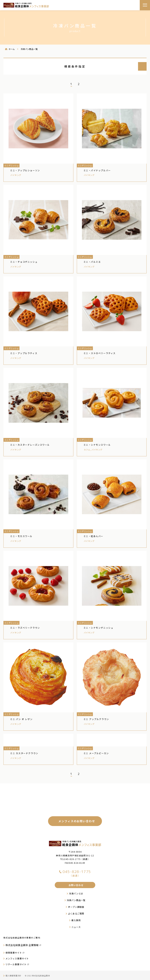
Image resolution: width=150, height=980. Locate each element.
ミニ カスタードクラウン (24, 753)
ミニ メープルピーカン (96, 753)
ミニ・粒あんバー (93, 536)
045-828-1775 (72, 859)
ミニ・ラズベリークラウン (25, 628)
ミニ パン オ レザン (21, 719)
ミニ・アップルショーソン (25, 170)
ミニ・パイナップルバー (97, 170)
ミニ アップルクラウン (96, 719)
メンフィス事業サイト (17, 958)
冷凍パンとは (76, 893)
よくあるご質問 (76, 914)
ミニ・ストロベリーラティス (100, 353)
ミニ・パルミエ (92, 262)
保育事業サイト (14, 953)
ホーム (12, 49)
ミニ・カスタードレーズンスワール (30, 445)
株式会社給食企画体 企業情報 (22, 945)
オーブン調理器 (76, 907)
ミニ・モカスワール (21, 536)
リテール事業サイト (16, 964)
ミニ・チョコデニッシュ (24, 262)
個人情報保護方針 (13, 976)
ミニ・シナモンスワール (97, 445)
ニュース (76, 927)
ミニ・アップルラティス (24, 353)
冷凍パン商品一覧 (76, 900)
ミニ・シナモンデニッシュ (98, 628)
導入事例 (76, 920)
